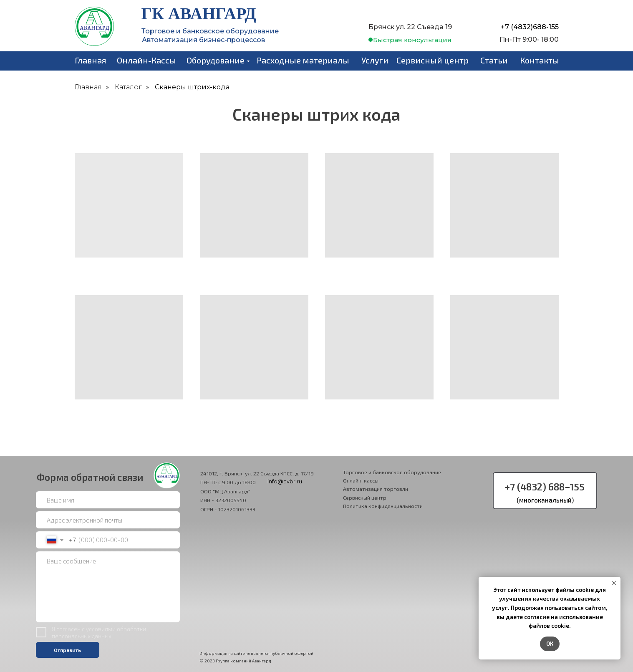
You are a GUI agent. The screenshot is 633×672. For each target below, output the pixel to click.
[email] (108, 520)
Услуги (375, 60)
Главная (91, 60)
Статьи (494, 60)
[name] (108, 500)
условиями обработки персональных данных (99, 632)
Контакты (540, 60)
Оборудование (216, 60)
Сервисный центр (433, 60)
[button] (412, 40)
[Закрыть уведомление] (614, 583)
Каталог (128, 87)
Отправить (67, 650)
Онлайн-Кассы (146, 60)
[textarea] (108, 587)
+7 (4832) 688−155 (545, 487)
